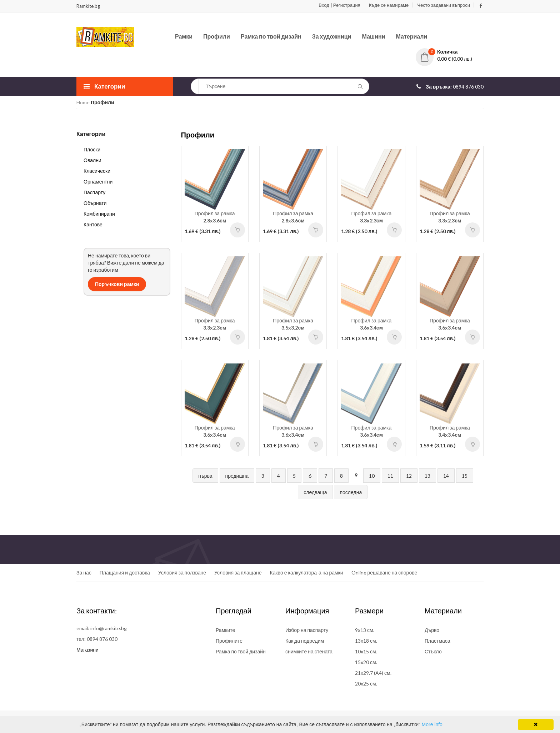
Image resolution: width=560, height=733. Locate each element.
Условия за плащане (238, 573)
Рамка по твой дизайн (271, 36)
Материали (412, 36)
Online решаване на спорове (384, 573)
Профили (217, 36)
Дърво (432, 630)
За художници (332, 36)
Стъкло (433, 651)
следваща (315, 492)
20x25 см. (366, 684)
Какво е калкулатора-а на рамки (307, 573)
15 (465, 476)
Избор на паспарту (307, 630)
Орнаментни (98, 182)
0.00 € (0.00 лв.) (455, 59)
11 (390, 476)
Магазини (87, 650)
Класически (97, 171)
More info (432, 724)
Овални (92, 160)
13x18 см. (366, 641)
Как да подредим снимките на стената (309, 646)
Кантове (93, 224)
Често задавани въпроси (444, 5)
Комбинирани (99, 214)
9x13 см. (365, 630)
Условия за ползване (182, 573)
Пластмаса (437, 641)
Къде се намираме (389, 5)
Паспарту (94, 192)
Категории (104, 86)
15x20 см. (366, 662)
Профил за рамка (215, 217)
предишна (237, 476)
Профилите (229, 641)
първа (205, 476)
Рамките (225, 630)
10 (372, 476)
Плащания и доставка (125, 573)
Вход (324, 5)
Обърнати (95, 203)
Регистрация (347, 5)
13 (427, 476)
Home (83, 102)
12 (409, 476)
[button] (450, 52)
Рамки (184, 36)
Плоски (92, 149)
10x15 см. (366, 651)
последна (351, 492)
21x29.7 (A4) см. (373, 673)
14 (446, 476)
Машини (373, 36)
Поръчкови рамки (117, 284)
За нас (84, 573)
